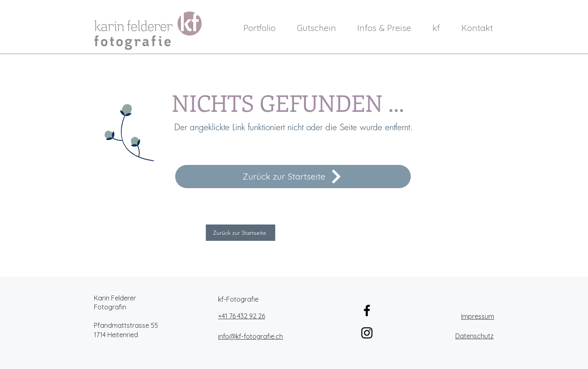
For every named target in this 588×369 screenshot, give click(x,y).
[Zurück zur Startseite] (293, 177)
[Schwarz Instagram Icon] (367, 333)
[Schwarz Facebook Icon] (367, 310)
